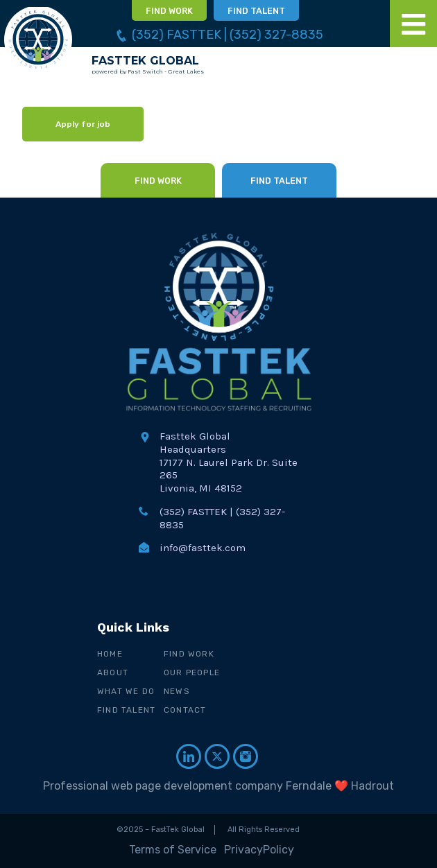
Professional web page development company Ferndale (187, 786)
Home (110, 654)
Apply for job (83, 124)
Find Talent (126, 710)
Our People (192, 672)
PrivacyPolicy (259, 850)
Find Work (189, 654)
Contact (185, 710)
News (177, 691)
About (113, 672)
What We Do (126, 691)
